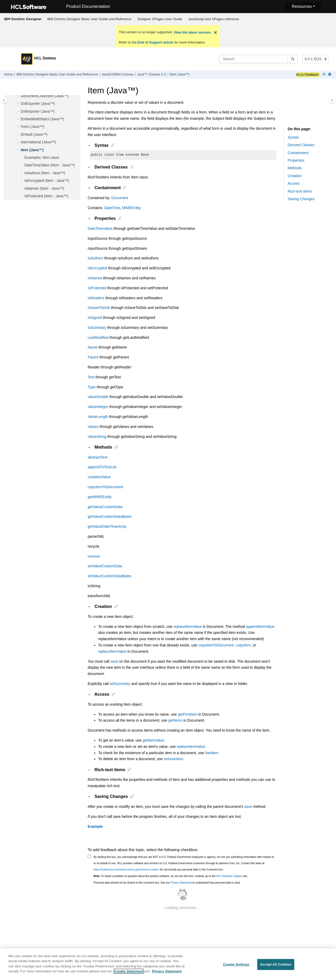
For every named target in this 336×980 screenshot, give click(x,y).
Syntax (293, 137)
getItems (175, 721)
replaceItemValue (187, 627)
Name (93, 348)
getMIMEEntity (100, 497)
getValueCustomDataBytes (110, 517)
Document (120, 198)
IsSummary (97, 328)
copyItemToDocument (105, 487)
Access (294, 183)
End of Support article (155, 42)
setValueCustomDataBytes (109, 576)
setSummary (120, 684)
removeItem (174, 759)
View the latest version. (192, 32)
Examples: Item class (42, 157)
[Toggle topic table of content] (332, 100)
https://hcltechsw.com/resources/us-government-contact (126, 870)
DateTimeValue (100, 229)
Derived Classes (301, 145)
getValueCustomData (105, 507)
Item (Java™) (180, 74)
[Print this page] (330, 75)
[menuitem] (89, 19)
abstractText (98, 458)
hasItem (212, 753)
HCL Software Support (229, 877)
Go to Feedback (307, 75)
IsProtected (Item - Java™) (46, 196)
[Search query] (258, 59)
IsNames (95, 279)
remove (94, 557)
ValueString (97, 437)
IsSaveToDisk (99, 308)
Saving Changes (301, 199)
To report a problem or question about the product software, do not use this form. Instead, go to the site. (171, 877)
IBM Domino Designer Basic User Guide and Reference (89, 19)
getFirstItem (187, 715)
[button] (19, 96)
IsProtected (97, 288)
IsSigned (95, 318)
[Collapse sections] (324, 75)
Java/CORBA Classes (117, 74)
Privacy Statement (181, 883)
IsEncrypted (97, 269)
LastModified (98, 338)
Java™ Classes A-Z (152, 74)
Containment (298, 153)
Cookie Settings (236, 967)
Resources (302, 6)
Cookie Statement (129, 974)
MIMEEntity (132, 208)
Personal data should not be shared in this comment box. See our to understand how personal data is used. (167, 883)
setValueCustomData (105, 567)
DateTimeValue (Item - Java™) (49, 165)
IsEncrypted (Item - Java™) (47, 181)
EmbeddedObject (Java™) (42, 119)
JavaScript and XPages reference (214, 19)
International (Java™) (38, 142)
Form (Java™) (32, 127)
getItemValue (153, 741)
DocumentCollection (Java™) (45, 96)
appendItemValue (260, 627)
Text (91, 378)
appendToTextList (102, 467)
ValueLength (98, 417)
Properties (296, 160)
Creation (295, 176)
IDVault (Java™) (34, 134)
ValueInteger (98, 407)
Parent (93, 358)
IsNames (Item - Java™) (44, 188)
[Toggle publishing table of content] (4, 100)
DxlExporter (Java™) (38, 104)
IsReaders (96, 298)
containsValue (99, 477)
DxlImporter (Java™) (38, 111)
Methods (295, 168)
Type (92, 388)
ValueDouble (98, 397)
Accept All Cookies (276, 967)
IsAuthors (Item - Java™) (45, 173)
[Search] (293, 59)
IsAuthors (95, 259)
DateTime (112, 208)
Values (93, 427)
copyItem (243, 646)
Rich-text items (300, 191)
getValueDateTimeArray (107, 527)
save (114, 662)
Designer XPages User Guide (160, 19)
